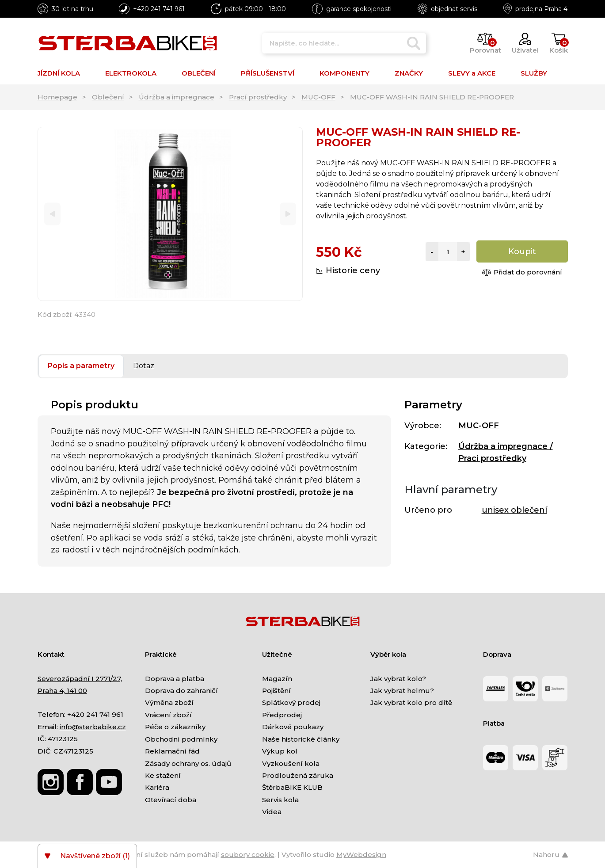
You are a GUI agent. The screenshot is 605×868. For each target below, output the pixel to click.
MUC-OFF (318, 97)
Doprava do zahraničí (181, 691)
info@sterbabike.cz (93, 727)
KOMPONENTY (344, 73)
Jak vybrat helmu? (402, 691)
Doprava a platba (175, 679)
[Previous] (52, 214)
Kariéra (157, 787)
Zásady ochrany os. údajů (188, 763)
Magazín (277, 679)
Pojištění (276, 691)
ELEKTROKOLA (131, 73)
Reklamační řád (172, 751)
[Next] (288, 214)
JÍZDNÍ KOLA (59, 73)
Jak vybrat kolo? (398, 679)
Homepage (57, 97)
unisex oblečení (514, 510)
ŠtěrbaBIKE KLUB (292, 787)
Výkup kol (280, 751)
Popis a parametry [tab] (81, 366)
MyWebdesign (361, 855)
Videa (272, 812)
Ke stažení (163, 775)
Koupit (522, 251)
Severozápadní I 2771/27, (80, 679)
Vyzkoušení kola (291, 763)
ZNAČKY (409, 73)
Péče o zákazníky (175, 727)
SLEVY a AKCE (472, 73)
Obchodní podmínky (181, 739)
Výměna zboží (169, 702)
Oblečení (108, 97)
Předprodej (282, 715)
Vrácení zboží (168, 715)
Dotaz (144, 366)
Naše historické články (301, 739)
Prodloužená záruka (298, 775)
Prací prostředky (258, 97)
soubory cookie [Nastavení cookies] (248, 855)
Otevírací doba (171, 800)
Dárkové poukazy (293, 727)
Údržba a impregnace (177, 97)
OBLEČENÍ (199, 73)
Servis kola (280, 800)
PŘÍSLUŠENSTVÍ (268, 73)
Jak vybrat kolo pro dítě (411, 702)
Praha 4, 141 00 (62, 691)
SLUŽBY (534, 73)
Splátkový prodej (291, 702)
